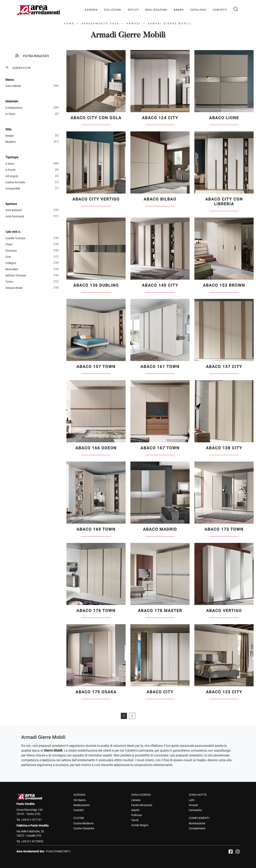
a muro (10, 164)
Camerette (195, 810)
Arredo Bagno (140, 825)
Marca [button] (10, 80)
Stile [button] (8, 129)
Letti (192, 800)
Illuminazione (197, 823)
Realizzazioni (156, 10)
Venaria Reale (14, 288)
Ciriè (8, 257)
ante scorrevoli (15, 216)
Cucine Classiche (84, 828)
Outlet (133, 10)
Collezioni (113, 10)
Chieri (9, 244)
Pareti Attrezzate (142, 805)
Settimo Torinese (16, 275)
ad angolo (12, 176)
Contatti (220, 10)
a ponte (10, 170)
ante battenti (14, 210)
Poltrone (136, 815)
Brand (179, 10)
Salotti (135, 810)
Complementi (197, 828)
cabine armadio (15, 182)
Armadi (134, 24)
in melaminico (14, 108)
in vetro (10, 114)
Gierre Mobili (13, 86)
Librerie (136, 800)
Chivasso (11, 251)
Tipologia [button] (12, 157)
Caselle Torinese (15, 238)
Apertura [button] (11, 204)
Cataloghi (198, 10)
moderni (10, 142)
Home (69, 24)
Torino (9, 282)
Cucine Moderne (83, 823)
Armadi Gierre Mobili (170, 24)
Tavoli (135, 820)
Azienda (91, 10)
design (10, 136)
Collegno (11, 263)
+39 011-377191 (31, 820)
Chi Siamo (80, 800)
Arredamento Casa (100, 24)
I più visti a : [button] (13, 232)
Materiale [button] (12, 101)
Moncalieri (12, 269)
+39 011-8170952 (32, 841)
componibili (13, 189)
